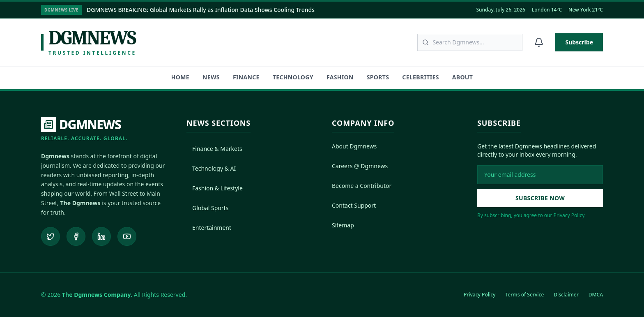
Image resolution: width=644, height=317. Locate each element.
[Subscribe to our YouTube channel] (127, 236)
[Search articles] (470, 42)
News (211, 77)
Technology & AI (211, 168)
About (462, 77)
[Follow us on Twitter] (51, 236)
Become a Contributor (362, 186)
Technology (293, 77)
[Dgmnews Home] (89, 42)
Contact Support (354, 205)
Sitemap (343, 225)
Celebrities (420, 77)
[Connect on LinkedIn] (101, 236)
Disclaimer (566, 295)
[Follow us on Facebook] (76, 236)
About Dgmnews (354, 146)
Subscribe (579, 42)
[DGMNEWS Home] (84, 130)
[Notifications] (539, 42)
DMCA (596, 295)
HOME (180, 77)
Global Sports (207, 208)
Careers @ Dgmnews (360, 166)
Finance (246, 77)
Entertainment (209, 228)
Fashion (340, 77)
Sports (378, 77)
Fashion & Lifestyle (215, 188)
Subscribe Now (540, 198)
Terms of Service (524, 295)
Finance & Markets (214, 149)
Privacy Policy (480, 295)
